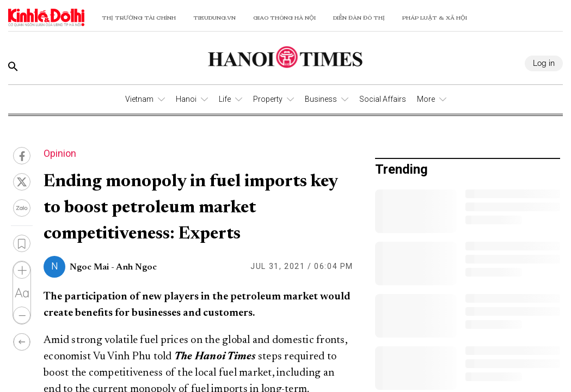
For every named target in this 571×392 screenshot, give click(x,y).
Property (268, 99)
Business (321, 99)
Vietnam (139, 99)
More (426, 99)
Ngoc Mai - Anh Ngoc (113, 267)
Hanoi (186, 99)
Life (225, 99)
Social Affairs (383, 99)
